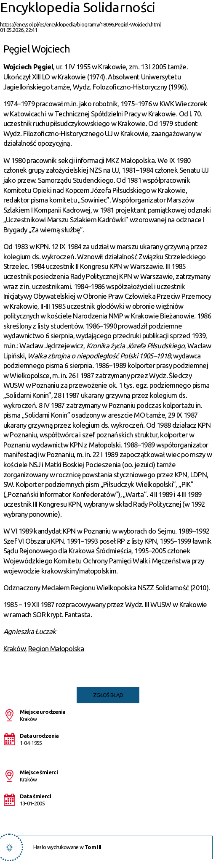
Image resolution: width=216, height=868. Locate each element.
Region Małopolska (56, 648)
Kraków (14, 648)
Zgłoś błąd (108, 695)
